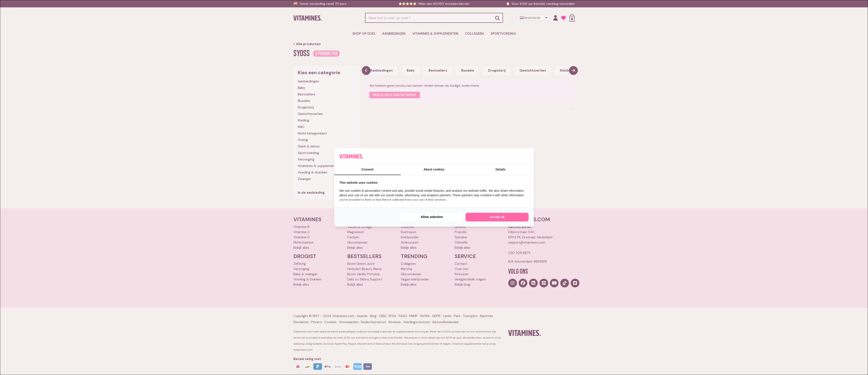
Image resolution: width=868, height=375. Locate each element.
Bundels (304, 101)
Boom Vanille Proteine (363, 274)
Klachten (487, 316)
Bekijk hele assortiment (395, 95)
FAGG (403, 316)
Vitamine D (302, 237)
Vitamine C (302, 232)
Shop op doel (366, 34)
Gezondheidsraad (445, 322)
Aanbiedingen (395, 34)
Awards (362, 316)
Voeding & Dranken (307, 279)
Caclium (353, 237)
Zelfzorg (300, 264)
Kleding (303, 120)
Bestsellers (307, 94)
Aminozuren (410, 242)
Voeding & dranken (312, 172)
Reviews (395, 322)
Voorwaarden (349, 322)
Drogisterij (306, 107)
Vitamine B (301, 227)
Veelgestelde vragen (470, 279)
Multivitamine (303, 242)
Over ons (461, 269)
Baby (302, 88)
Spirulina (461, 237)
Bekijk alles (301, 247)
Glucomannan (357, 242)
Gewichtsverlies (310, 114)
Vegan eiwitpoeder (415, 279)
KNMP (413, 316)
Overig (303, 140)
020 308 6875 (519, 253)
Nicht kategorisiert (312, 133)
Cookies (330, 322)
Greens (460, 227)
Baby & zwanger (305, 274)
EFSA (392, 316)
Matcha (406, 269)
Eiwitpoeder (410, 237)
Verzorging (306, 159)
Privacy (317, 322)
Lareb (447, 316)
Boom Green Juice (361, 264)
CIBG (383, 316)
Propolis (461, 232)
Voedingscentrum (417, 322)
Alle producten (307, 44)
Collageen (473, 34)
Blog (373, 316)
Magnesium (356, 232)
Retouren (462, 274)
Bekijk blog (462, 284)
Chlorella (461, 242)
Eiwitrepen (409, 232)
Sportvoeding (501, 34)
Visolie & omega (359, 227)
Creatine (407, 227)
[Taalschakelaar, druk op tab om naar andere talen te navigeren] (534, 18)
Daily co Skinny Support (365, 279)
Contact (461, 264)
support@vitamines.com (527, 242)
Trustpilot (470, 316)
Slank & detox (309, 146)
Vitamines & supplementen (435, 34)
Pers (457, 316)
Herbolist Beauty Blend (364, 269)
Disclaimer (301, 322)
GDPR (436, 316)
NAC (301, 127)
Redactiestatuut (373, 322)
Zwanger (304, 179)
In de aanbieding (311, 192)
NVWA (425, 316)
